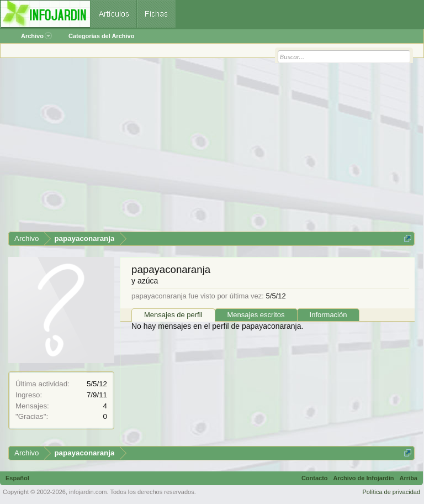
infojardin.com (88, 492)
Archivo (36, 36)
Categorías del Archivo (101, 36)
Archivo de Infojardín (364, 478)
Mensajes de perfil (173, 315)
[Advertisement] (211, 149)
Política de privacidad (391, 492)
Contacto (315, 478)
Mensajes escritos (256, 315)
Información (328, 315)
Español (17, 478)
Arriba (409, 478)
